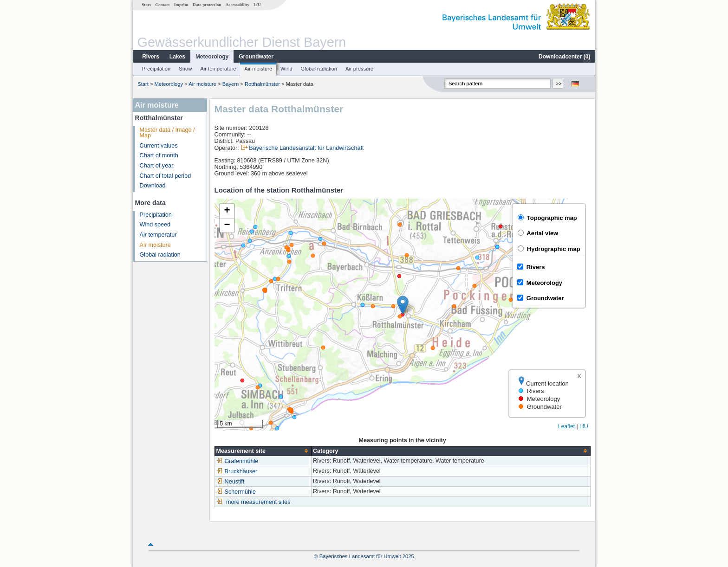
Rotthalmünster (262, 84)
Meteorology (212, 57)
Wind (286, 69)
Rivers (151, 57)
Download (153, 186)
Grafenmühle (237, 461)
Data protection (207, 5)
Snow (185, 69)
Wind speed (155, 225)
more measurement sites (258, 502)
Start (146, 5)
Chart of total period (166, 176)
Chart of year (157, 166)
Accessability (237, 5)
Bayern (231, 84)
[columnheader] (263, 451)
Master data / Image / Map (167, 133)
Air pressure (359, 69)
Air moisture (258, 69)
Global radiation (319, 69)
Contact (162, 5)
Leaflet (566, 426)
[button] (403, 305)
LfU (257, 5)
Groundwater (256, 57)
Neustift (231, 482)
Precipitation (156, 69)
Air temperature (218, 69)
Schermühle (236, 492)
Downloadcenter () (564, 57)
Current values (159, 146)
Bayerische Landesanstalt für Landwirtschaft (306, 148)
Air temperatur (158, 235)
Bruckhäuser (237, 471)
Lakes (177, 57)
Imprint (181, 5)
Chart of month (159, 155)
